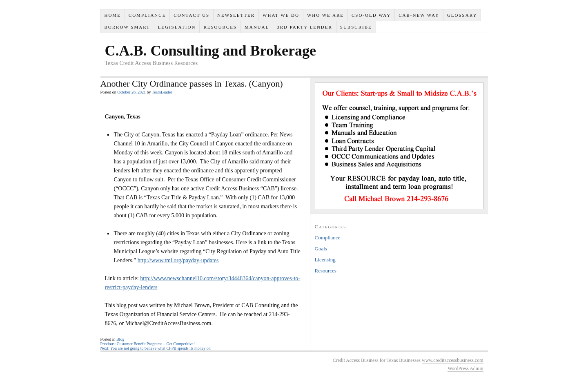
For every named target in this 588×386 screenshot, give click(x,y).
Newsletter (236, 15)
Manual (257, 27)
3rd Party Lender (305, 27)
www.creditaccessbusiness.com (453, 360)
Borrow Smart (127, 27)
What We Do (281, 15)
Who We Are (325, 15)
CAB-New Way (419, 15)
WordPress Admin (465, 368)
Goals (321, 249)
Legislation (177, 27)
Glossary (462, 15)
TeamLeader (162, 92)
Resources (220, 27)
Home (112, 15)
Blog (120, 339)
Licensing (325, 260)
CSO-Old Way (371, 15)
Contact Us (192, 15)
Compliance (147, 15)
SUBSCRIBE (356, 27)
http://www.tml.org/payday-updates (178, 260)
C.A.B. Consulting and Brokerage (210, 51)
